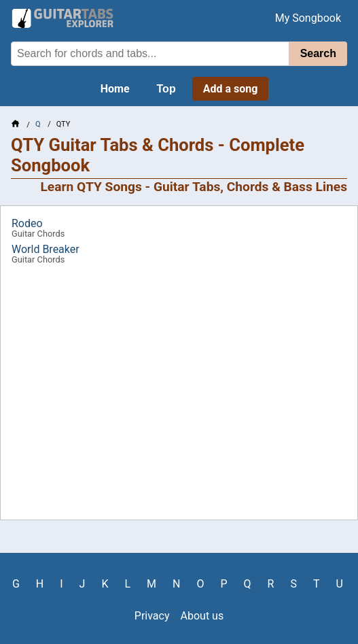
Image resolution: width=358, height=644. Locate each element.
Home (115, 89)
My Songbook (308, 18)
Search (318, 53)
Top (166, 89)
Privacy (152, 616)
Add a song (231, 89)
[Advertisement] (179, 397)
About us (202, 616)
